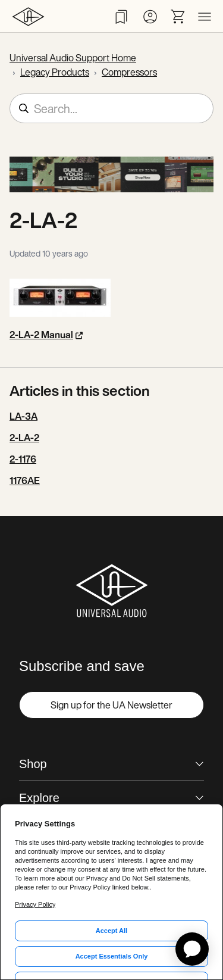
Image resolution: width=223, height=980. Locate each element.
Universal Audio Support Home (73, 58)
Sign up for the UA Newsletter (111, 705)
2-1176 (23, 459)
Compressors (129, 72)
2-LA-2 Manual (41, 335)
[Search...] (111, 108)
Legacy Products (55, 72)
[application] (192, 949)
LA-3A (23, 416)
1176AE (25, 480)
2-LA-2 (24, 438)
